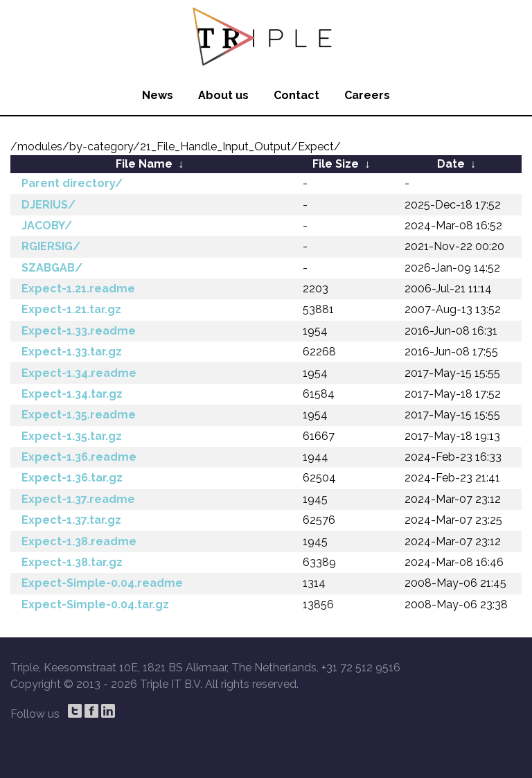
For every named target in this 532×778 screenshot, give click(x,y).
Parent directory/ (72, 183)
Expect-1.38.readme (79, 541)
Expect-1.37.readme (78, 499)
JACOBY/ (47, 226)
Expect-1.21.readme (78, 289)
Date (451, 164)
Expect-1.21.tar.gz (71, 309)
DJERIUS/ (48, 205)
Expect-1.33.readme (79, 331)
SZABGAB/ (52, 268)
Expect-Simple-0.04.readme (102, 583)
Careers (367, 95)
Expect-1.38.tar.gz (72, 562)
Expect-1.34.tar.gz (72, 394)
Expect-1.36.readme (79, 457)
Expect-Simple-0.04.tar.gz (95, 604)
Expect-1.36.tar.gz (72, 478)
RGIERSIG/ (51, 246)
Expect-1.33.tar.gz (72, 352)
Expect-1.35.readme (79, 415)
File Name (144, 164)
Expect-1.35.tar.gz (72, 436)
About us (223, 95)
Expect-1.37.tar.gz (71, 520)
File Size (336, 164)
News (158, 95)
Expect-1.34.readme (79, 373)
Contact (296, 95)
